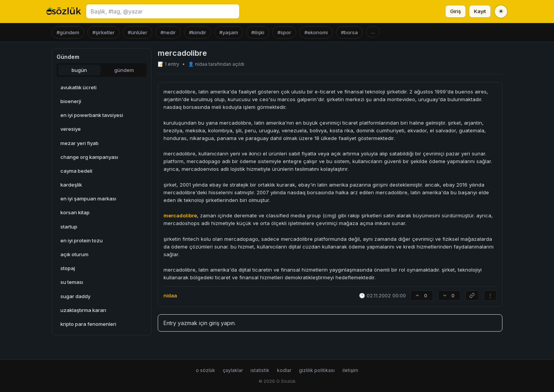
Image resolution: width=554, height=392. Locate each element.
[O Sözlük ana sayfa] (64, 12)
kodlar (284, 370)
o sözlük (205, 370)
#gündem (68, 32)
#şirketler (103, 32)
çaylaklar (233, 370)
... (373, 32)
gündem (124, 70)
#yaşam (229, 32)
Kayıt (480, 11)
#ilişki (258, 32)
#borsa (349, 32)
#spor (284, 32)
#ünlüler (138, 32)
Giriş (456, 11)
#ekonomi (316, 32)
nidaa (202, 64)
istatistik (260, 370)
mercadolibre (180, 215)
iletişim (350, 370)
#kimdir (198, 32)
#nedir (168, 32)
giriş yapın (222, 323)
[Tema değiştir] (501, 12)
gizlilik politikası (317, 370)
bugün (79, 70)
